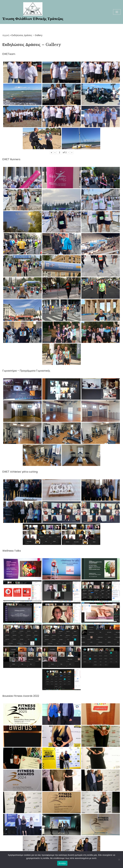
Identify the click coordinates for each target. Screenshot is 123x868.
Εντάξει (62, 863)
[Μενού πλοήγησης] (117, 12)
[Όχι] (119, 860)
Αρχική (6, 35)
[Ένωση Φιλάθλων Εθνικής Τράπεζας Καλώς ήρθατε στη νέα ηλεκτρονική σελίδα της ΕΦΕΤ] (33, 12)
